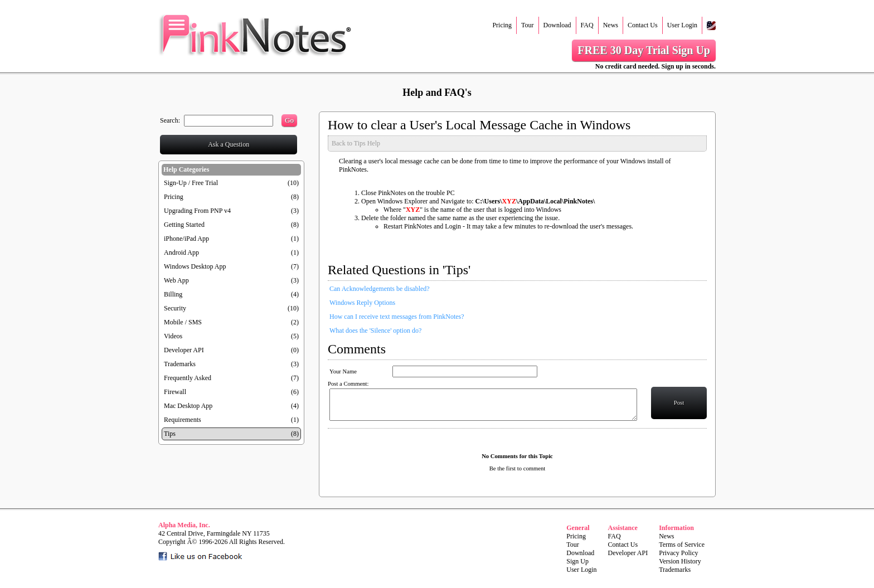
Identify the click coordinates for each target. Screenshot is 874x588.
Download (557, 25)
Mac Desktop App (188, 406)
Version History (680, 561)
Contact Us (643, 25)
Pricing (502, 25)
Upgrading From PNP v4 (197, 211)
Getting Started (184, 225)
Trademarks (180, 364)
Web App (176, 280)
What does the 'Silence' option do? (375, 331)
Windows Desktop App (195, 266)
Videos (173, 336)
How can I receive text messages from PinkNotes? (397, 317)
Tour (528, 25)
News (611, 25)
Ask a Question (229, 144)
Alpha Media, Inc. (184, 525)
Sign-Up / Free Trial (191, 183)
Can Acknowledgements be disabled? (380, 289)
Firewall (175, 392)
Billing (173, 294)
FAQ (587, 25)
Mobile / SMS (183, 322)
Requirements (183, 420)
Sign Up (577, 561)
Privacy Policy (678, 553)
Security (175, 308)
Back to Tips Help (356, 143)
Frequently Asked (188, 378)
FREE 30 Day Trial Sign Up (644, 50)
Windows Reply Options (362, 303)
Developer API (184, 350)
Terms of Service (682, 545)
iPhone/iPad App (186, 239)
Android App (181, 252)
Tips (170, 434)
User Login (682, 25)
